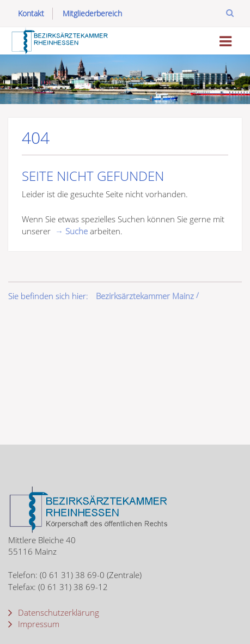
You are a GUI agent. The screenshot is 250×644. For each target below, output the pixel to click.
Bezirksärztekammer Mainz (145, 296)
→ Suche (71, 231)
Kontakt (31, 13)
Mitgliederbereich (92, 13)
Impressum (38, 624)
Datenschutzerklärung (57, 612)
